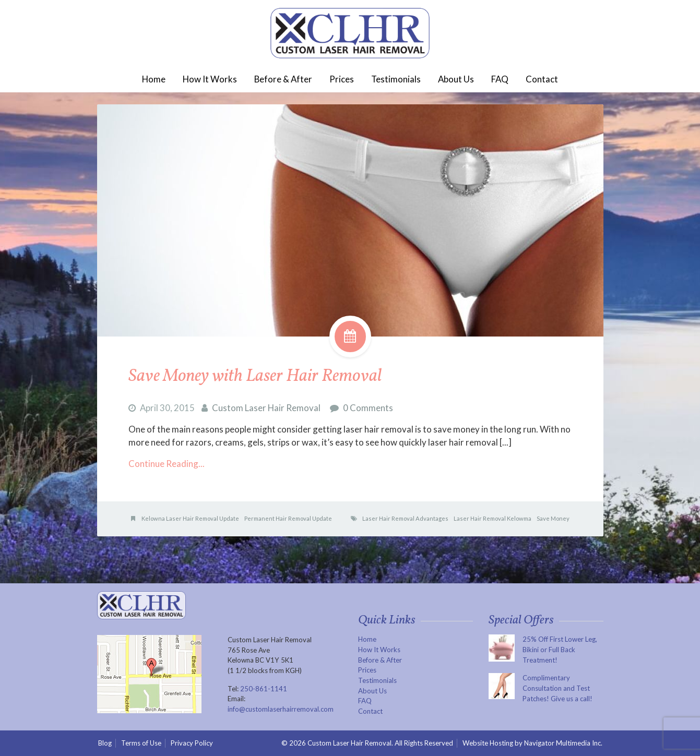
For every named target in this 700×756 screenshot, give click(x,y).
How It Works (210, 79)
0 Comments (368, 408)
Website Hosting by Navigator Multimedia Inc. (533, 743)
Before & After (283, 79)
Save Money (553, 518)
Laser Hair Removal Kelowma (493, 518)
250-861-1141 (264, 689)
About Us (456, 79)
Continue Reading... (167, 464)
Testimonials (396, 79)
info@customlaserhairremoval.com (281, 709)
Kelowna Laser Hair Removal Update (190, 518)
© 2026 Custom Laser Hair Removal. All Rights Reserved (367, 743)
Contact (542, 79)
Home (154, 79)
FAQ (500, 79)
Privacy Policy (192, 743)
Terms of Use (141, 743)
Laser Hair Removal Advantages (405, 518)
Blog (105, 743)
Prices (342, 79)
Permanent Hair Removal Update (288, 518)
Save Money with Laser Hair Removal (255, 376)
